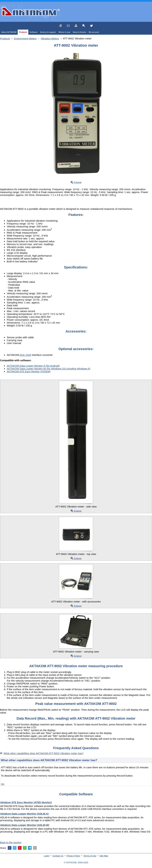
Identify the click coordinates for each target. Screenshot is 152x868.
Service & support (48, 32)
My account (94, 32)
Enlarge (78, 182)
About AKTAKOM (9, 32)
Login (47, 856)
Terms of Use (90, 856)
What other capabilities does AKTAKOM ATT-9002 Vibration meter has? (43, 753)
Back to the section (11, 842)
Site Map (104, 856)
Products (23, 32)
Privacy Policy (73, 856)
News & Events (79, 32)
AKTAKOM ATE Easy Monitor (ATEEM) (29, 371)
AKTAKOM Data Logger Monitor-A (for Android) (33, 366)
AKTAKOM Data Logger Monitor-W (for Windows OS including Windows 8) (49, 369)
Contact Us (58, 856)
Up (3, 784)
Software (34, 32)
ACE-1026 (25, 355)
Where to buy (64, 32)
